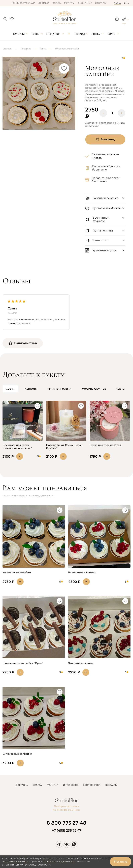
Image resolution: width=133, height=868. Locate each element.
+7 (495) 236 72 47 (67, 830)
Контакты (101, 3)
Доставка (44, 3)
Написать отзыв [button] (23, 343)
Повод (80, 34)
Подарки (53, 34)
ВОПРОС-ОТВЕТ (92, 785)
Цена (96, 34)
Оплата (57, 3)
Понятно (121, 862)
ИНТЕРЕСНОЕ (71, 785)
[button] (5, 18)
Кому (111, 34)
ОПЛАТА (37, 785)
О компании (85, 3)
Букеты (19, 34)
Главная (7, 49)
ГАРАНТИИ (52, 785)
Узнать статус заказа (23, 3)
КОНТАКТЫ (111, 785)
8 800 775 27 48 (66, 823)
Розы (36, 34)
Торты (43, 49)
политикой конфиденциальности (27, 865)
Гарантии (69, 3)
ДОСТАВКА (22, 785)
